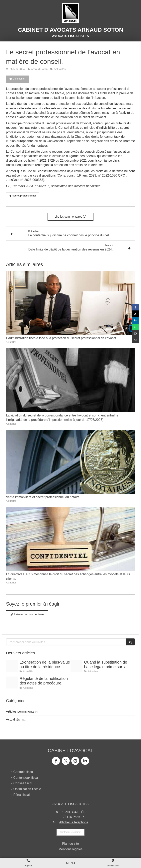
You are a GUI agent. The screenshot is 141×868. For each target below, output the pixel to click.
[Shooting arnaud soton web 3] (12, 666)
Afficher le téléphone (74, 822)
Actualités (13, 719)
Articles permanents (20, 711)
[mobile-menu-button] (70, 863)
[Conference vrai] (12, 682)
